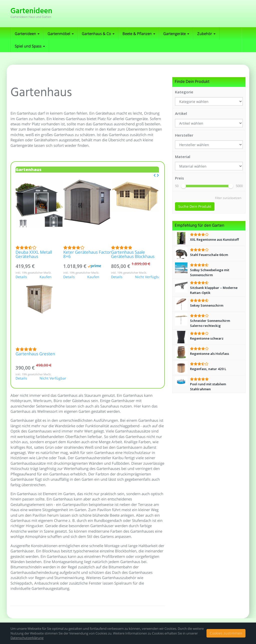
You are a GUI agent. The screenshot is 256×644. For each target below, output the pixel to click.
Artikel (181, 113)
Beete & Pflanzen (139, 33)
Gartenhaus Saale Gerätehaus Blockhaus (133, 255)
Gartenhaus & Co (98, 33)
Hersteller (184, 135)
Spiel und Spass (30, 46)
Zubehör (206, 33)
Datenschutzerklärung (27, 638)
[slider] (183, 186)
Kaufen (45, 277)
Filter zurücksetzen (228, 198)
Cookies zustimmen (226, 633)
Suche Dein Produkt (195, 206)
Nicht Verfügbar (147, 277)
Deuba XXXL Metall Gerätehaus (34, 255)
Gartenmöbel (61, 33)
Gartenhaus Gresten (35, 354)
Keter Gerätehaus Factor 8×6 (87, 255)
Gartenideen (27, 33)
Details (21, 277)
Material (183, 157)
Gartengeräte (176, 33)
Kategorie (184, 92)
